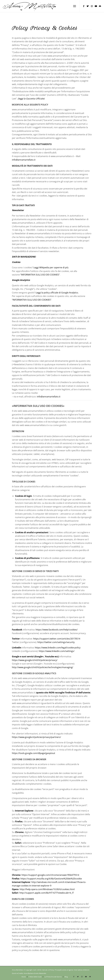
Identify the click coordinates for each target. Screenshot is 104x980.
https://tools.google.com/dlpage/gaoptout (34, 753)
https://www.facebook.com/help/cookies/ (57, 630)
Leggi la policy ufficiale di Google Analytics (57, 293)
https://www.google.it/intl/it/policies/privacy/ (35, 660)
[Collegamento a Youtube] (96, 6)
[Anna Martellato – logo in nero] (29, 6)
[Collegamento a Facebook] (84, 6)
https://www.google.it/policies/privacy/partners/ (36, 737)
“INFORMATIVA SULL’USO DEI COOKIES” (40, 275)
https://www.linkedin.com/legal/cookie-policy (58, 648)
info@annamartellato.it (24, 160)
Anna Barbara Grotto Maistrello (35, 973)
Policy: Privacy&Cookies (58, 970)
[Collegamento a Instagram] (92, 6)
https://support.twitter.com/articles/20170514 (57, 639)
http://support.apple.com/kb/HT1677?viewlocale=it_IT (47, 893)
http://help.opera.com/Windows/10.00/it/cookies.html (47, 889)
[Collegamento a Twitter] (88, 6)
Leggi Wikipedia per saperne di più (51, 267)
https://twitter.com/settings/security (56, 642)
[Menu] (75, 6)
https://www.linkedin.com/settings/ (57, 651)
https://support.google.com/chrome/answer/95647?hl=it (50, 875)
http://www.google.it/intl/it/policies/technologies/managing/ (43, 667)
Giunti (14, 973)
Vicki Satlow (78, 970)
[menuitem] (75, 6)
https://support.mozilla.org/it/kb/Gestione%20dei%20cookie (51, 879)
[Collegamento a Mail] (100, 6)
